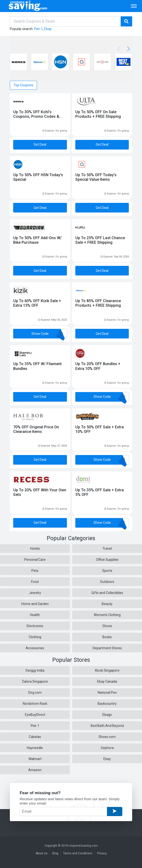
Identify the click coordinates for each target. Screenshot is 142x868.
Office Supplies (107, 560)
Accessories (35, 648)
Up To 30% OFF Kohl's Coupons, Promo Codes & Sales (36, 116)
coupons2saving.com (83, 846)
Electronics (35, 626)
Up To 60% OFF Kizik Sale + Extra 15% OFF (37, 303)
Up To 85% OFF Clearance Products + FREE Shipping (98, 303)
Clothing (35, 637)
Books (107, 637)
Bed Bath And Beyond (107, 726)
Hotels (35, 549)
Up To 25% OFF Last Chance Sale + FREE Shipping (100, 240)
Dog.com (35, 693)
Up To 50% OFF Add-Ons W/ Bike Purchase (37, 240)
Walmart (35, 759)
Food (35, 582)
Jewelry (35, 593)
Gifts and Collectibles (107, 593)
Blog (55, 853)
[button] (127, 49)
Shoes (107, 626)
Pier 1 (38, 29)
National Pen (107, 693)
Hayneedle (35, 748)
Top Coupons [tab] (23, 85)
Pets (35, 571)
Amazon (35, 770)
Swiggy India (35, 670)
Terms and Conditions (78, 853)
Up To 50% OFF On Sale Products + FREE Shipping (98, 114)
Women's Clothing (107, 615)
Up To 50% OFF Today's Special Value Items (96, 177)
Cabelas (35, 737)
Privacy (102, 853)
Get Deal (40, 144)
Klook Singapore (107, 670)
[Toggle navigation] (134, 6)
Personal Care (35, 560)
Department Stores (107, 648)
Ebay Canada (107, 681)
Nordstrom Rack (35, 704)
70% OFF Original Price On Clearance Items (36, 429)
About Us (41, 853)
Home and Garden (35, 604)
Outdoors (107, 582)
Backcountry (107, 704)
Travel (107, 549)
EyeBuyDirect (35, 715)
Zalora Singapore (35, 681)
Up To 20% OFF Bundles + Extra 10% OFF (98, 366)
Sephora (107, 748)
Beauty (107, 604)
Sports (107, 571)
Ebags (107, 715)
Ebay (48, 29)
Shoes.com (107, 737)
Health (35, 615)
